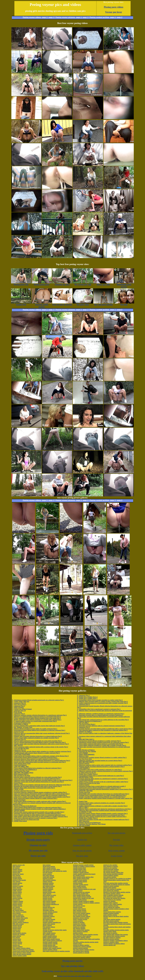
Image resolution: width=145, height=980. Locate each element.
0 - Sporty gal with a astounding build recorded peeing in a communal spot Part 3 (39, 762)
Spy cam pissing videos (72, 966)
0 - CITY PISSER (82, 753)
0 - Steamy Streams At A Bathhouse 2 (24, 770)
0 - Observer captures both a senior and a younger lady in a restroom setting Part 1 (40, 795)
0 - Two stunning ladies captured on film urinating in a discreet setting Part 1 (102, 730)
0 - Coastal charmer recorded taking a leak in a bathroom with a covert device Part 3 (105, 729)
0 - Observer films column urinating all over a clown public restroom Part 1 (102, 816)
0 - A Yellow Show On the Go (87, 773)
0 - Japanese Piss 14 (19, 739)
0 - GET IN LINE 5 (83, 723)
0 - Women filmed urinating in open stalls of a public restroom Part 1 (35, 729)
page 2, (113, 17)
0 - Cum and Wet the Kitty (21, 748)
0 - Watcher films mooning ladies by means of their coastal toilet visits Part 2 (102, 701)
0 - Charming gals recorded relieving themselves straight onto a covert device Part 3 (105, 789)
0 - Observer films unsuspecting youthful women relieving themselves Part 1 (102, 810)
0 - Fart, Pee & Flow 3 (19, 705)
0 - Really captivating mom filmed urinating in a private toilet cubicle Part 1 (37, 720)
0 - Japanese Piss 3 (19, 714)
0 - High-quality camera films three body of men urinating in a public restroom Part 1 (40, 816)
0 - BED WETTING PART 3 (86, 739)
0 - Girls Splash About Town (21, 764)
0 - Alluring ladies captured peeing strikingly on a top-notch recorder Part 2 (37, 741)
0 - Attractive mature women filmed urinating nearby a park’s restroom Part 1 (102, 813)
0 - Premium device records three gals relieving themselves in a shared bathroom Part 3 (41, 760)
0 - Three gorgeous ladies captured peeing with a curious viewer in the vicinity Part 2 (40, 747)
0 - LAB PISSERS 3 (83, 768)
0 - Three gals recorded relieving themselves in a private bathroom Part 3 (36, 779)
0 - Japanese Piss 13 (19, 750)
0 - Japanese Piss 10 (19, 711)
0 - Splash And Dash (19, 800)
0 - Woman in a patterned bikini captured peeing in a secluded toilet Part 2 (37, 717)
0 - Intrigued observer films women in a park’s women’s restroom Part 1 (36, 759)
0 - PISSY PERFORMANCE (86, 754)
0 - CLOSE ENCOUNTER (85, 780)
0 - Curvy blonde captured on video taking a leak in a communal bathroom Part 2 (39, 815)
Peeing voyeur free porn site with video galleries (74, 976)
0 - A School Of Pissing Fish (21, 723)
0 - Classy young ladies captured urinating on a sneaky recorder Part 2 (35, 738)
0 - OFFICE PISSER (18, 810)
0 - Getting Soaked (83, 785)
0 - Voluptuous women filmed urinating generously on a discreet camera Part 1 (38, 700)
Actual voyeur (117, 856)
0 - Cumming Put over (84, 804)
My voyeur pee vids (38, 851)
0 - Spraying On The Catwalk (87, 751)
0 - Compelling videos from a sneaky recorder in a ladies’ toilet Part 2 (100, 700)
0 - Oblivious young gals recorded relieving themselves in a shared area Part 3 (38, 782)
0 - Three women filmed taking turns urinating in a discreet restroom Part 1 (37, 768)
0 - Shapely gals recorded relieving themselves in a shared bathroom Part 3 (37, 736)
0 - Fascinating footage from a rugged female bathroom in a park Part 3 (101, 776)
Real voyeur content (117, 851)
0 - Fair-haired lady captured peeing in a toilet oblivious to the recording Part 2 (103, 720)
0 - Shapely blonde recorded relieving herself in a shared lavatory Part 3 (101, 767)
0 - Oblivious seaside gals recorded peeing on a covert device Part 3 (100, 760)
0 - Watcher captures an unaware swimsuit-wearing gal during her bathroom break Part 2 (41, 785)
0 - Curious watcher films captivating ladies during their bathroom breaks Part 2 (38, 726)
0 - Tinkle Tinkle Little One (21, 701)
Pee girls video (82, 856)
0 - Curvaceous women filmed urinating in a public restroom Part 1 (99, 741)
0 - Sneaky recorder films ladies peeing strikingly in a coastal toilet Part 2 (101, 797)
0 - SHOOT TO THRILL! (85, 732)
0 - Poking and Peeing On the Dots (89, 783)
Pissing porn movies (73, 961)
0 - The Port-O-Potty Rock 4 (86, 724)
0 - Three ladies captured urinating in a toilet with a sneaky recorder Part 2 (102, 745)
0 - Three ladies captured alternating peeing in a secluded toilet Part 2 (100, 744)
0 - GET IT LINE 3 (83, 807)
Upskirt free (82, 840)
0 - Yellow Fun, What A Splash (22, 709)
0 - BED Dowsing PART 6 (20, 774)
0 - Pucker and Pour (84, 792)
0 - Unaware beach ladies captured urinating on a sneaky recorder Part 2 (101, 803)
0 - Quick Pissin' (17, 783)
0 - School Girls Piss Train (21, 771)
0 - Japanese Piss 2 (84, 705)
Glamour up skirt (38, 845)
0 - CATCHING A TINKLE (20, 724)
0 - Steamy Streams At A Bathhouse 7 (89, 721)
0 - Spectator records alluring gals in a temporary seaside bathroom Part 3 (37, 813)
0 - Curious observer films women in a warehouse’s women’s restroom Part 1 (103, 779)
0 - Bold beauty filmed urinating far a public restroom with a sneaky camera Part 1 (39, 801)
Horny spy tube (38, 856)
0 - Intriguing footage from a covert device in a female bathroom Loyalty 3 (101, 786)
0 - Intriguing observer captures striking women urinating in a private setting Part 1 (39, 792)
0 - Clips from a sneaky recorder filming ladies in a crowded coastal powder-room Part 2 (41, 797)
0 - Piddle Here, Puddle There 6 (87, 774)
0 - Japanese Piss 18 (19, 703)
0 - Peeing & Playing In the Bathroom (24, 806)
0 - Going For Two (18, 732)
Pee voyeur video (117, 845)
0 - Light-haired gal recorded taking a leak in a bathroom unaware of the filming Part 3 (40, 756)
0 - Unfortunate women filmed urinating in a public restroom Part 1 (99, 788)
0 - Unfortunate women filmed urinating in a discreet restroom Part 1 (35, 757)
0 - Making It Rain (83, 756)
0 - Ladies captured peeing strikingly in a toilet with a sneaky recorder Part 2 (102, 806)
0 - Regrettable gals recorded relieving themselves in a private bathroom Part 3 (103, 794)
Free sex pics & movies (82, 851)
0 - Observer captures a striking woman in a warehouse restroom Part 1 (101, 714)
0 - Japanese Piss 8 (19, 735)
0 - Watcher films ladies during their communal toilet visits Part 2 (33, 788)
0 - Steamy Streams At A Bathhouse (89, 823)
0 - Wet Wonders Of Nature (86, 750)
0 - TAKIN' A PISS (18, 789)
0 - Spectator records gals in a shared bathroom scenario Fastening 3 (100, 715)
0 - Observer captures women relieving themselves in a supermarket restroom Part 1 (105, 771)
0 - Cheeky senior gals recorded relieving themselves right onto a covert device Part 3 (40, 744)
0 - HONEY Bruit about (20, 821)
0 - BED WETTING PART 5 (86, 762)
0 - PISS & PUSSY (18, 708)
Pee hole (117, 840)
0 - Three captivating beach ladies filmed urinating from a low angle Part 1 (36, 718)
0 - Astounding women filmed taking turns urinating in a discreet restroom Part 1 (39, 730)
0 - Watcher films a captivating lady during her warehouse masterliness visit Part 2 (104, 809)
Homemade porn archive (82, 833)
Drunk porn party (38, 840)
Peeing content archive (99, 17)
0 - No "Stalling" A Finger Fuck (22, 727)
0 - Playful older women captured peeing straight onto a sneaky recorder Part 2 (38, 812)
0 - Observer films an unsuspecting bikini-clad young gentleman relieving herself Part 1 (41, 733)
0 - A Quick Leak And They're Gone (24, 791)
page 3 (51, 17)
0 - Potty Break (17, 712)
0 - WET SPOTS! (17, 745)
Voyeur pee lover (114, 12)
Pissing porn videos (114, 7)
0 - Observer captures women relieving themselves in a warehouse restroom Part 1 (39, 715)
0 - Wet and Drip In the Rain (21, 776)
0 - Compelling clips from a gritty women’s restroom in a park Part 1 (100, 770)
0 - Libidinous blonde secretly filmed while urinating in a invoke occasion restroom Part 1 (42, 751)
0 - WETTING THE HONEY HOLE (23, 773)
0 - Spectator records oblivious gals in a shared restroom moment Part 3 (101, 726)
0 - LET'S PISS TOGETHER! (21, 754)
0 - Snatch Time (82, 801)
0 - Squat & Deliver (83, 764)
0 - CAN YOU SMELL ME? (21, 767)
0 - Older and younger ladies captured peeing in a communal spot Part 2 (101, 815)
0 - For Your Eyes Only (85, 759)
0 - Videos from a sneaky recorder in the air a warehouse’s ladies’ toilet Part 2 (103, 782)
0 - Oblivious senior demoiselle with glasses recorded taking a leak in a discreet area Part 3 (42, 780)
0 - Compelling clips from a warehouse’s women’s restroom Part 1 (99, 709)
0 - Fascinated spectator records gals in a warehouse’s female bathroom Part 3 (103, 820)
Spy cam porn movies (117, 833)
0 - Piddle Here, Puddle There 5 (87, 818)
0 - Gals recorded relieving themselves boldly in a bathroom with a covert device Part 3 (41, 794)
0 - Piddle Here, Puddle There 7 (87, 698)
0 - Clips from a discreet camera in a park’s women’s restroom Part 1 (35, 818)
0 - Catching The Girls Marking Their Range (91, 824)
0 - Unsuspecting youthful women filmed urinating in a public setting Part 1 (102, 757)
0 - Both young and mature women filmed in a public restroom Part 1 (35, 798)
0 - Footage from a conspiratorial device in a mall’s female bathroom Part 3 (102, 795)
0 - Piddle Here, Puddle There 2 (87, 697)
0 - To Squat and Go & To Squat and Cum (26, 820)
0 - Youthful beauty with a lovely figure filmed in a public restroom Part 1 (36, 753)
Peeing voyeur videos (32, 17)
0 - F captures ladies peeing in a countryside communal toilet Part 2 (34, 721)
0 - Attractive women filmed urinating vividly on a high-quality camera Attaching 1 (39, 809)
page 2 (45, 17)
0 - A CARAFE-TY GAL (84, 812)
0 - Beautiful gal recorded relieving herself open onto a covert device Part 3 (37, 786)
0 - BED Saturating (83, 821)
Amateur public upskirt (82, 845)
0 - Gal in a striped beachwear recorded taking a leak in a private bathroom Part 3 (39, 742)
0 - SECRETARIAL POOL (85, 777)
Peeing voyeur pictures (65, 17)
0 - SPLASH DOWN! (84, 826)
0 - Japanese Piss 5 (84, 727)
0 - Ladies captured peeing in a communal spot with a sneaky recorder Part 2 (102, 703)
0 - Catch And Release (19, 765)
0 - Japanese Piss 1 (84, 695)
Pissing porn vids (38, 833)
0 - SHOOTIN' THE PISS (85, 791)
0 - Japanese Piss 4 (19, 706)
